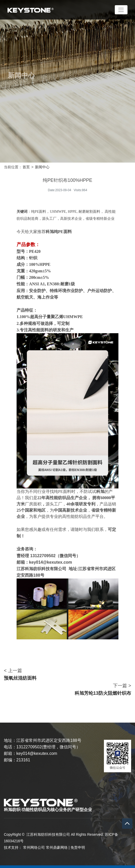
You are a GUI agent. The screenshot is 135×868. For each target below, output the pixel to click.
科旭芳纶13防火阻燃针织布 (103, 693)
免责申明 (78, 847)
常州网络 (30, 847)
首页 (26, 167)
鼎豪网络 (60, 847)
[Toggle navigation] (121, 10)
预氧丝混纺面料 (20, 678)
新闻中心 (42, 167)
